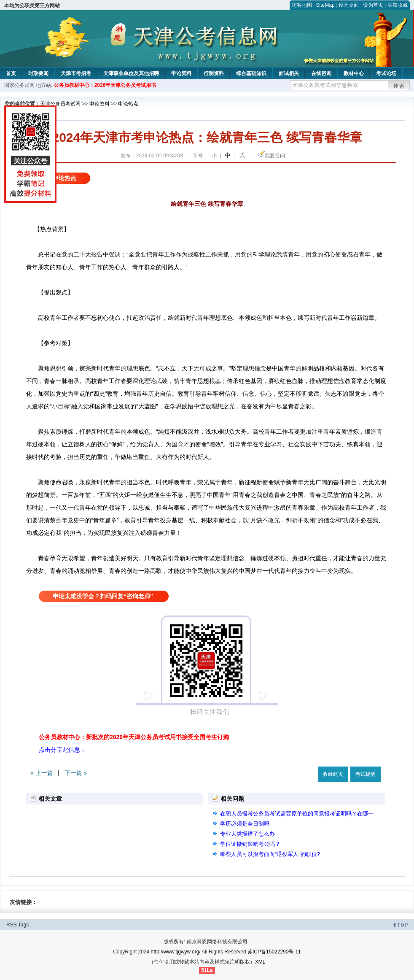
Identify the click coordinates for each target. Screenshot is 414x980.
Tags (23, 925)
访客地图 (302, 5)
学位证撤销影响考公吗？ (250, 844)
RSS (12, 925)
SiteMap (325, 5)
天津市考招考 (76, 73)
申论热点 (128, 104)
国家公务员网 (19, 85)
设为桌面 (349, 5)
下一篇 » (76, 773)
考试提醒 (366, 774)
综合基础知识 (251, 73)
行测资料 (214, 73)
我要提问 (275, 156)
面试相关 (289, 73)
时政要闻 (38, 73)
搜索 (399, 86)
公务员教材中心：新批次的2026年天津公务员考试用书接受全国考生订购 (134, 737)
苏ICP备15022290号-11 (274, 952)
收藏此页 (333, 774)
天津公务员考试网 (60, 104)
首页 (11, 73)
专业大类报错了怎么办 (247, 834)
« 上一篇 (42, 773)
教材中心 (354, 73)
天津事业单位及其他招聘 (131, 73)
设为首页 (373, 5)
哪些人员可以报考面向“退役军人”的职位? (270, 854)
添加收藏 (398, 5)
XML (260, 962)
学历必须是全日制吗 (245, 824)
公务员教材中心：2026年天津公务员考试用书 (105, 85)
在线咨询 (321, 73)
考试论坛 (386, 73)
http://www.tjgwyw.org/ (176, 952)
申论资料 (181, 73)
